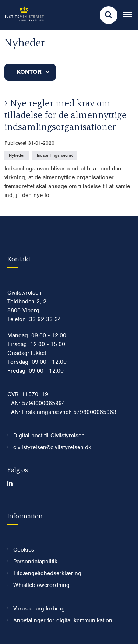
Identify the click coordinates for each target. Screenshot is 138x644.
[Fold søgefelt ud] (109, 15)
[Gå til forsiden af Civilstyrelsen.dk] (22, 15)
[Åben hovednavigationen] (131, 15)
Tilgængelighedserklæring (47, 573)
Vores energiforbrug (39, 609)
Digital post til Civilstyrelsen (49, 436)
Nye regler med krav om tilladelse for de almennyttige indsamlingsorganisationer (66, 115)
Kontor (29, 72)
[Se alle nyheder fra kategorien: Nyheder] (17, 155)
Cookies (24, 550)
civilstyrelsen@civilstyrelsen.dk (52, 447)
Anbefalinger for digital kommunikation (63, 620)
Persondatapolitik (35, 562)
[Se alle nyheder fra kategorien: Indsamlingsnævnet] (56, 155)
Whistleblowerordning (41, 585)
